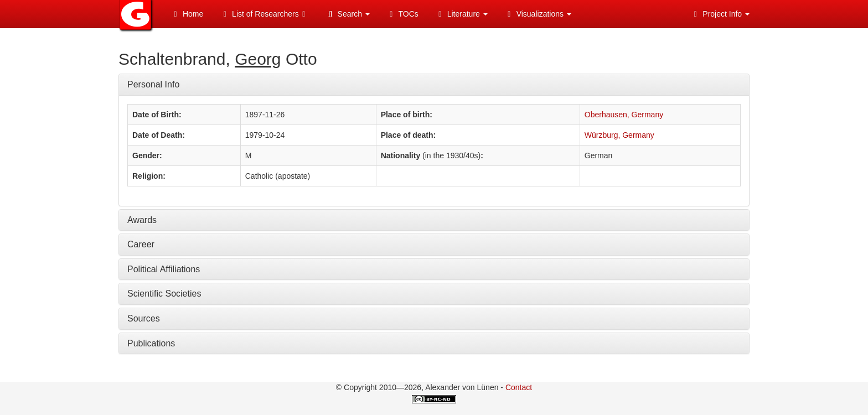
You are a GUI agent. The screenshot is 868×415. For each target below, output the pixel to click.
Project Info (720, 14)
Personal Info (153, 84)
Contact (519, 387)
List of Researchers (264, 14)
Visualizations (538, 14)
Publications (151, 343)
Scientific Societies (164, 294)
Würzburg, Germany (619, 135)
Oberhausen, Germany (624, 115)
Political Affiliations (164, 269)
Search (348, 14)
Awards (142, 220)
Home (187, 14)
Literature (461, 14)
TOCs (402, 14)
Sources (144, 318)
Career (141, 244)
